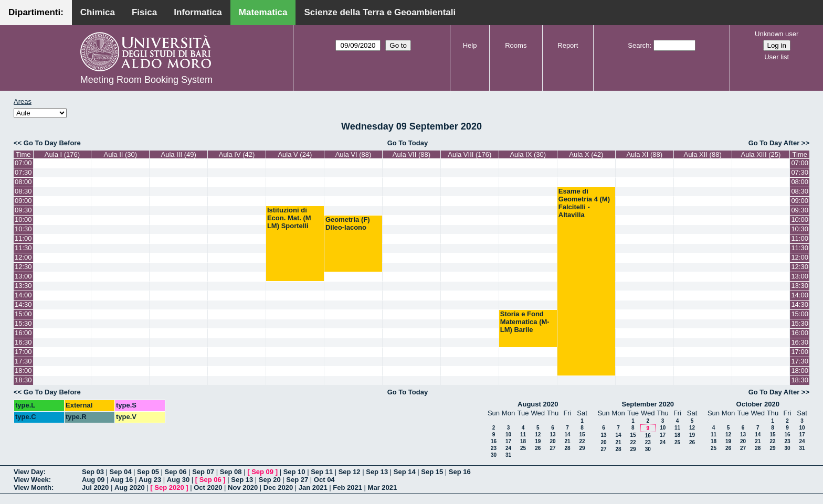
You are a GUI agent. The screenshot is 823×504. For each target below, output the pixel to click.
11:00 (23, 238)
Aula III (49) (179, 154)
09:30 (23, 210)
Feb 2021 (347, 487)
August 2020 (538, 404)
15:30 (23, 323)
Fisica (144, 12)
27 (552, 448)
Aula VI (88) (354, 154)
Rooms (516, 45)
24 (508, 448)
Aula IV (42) (237, 154)
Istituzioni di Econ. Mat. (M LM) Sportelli (289, 218)
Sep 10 (294, 472)
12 (538, 435)
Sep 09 (262, 472)
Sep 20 (270, 480)
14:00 (23, 295)
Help (470, 45)
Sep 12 (350, 472)
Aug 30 (178, 480)
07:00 (23, 163)
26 (538, 448)
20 (552, 441)
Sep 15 (432, 472)
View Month (33, 487)
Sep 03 (93, 472)
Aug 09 (93, 480)
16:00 (23, 333)
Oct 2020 (208, 487)
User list (777, 57)
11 (523, 435)
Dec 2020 (278, 487)
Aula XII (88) (702, 154)
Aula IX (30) (528, 154)
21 (567, 441)
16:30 (23, 342)
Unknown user (777, 34)
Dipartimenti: (36, 12)
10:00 (23, 219)
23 (494, 448)
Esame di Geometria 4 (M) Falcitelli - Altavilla (584, 203)
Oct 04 (324, 480)
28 (567, 448)
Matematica (263, 12)
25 (523, 448)
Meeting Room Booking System (146, 80)
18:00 (23, 371)
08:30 (23, 191)
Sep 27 (297, 480)
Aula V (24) (295, 154)
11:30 (23, 248)
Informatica (198, 12)
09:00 (23, 201)
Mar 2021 (383, 487)
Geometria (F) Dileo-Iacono (348, 223)
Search (639, 45)
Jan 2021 (313, 487)
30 (494, 455)
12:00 (23, 257)
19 (538, 441)
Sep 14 (405, 472)
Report (568, 45)
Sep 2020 (169, 487)
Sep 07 (203, 472)
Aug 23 (150, 480)
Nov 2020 (243, 487)
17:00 (23, 352)
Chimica (98, 12)
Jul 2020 (95, 487)
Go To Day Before (52, 143)
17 (508, 441)
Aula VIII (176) (469, 154)
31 (508, 455)
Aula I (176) (62, 154)
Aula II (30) (121, 154)
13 (552, 435)
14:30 (23, 304)
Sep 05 (148, 472)
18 (523, 441)
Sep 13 (377, 472)
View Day (29, 472)
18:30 (23, 380)
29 (582, 448)
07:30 (23, 172)
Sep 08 (231, 472)
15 (582, 435)
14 (567, 435)
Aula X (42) (586, 154)
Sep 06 (176, 472)
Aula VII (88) (411, 154)
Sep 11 (322, 472)
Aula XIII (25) (761, 154)
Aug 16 (122, 480)
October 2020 (758, 404)
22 (582, 441)
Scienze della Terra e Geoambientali (380, 12)
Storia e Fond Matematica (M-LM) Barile (525, 322)
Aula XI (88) (644, 154)
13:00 (23, 276)
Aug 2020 (130, 487)
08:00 (23, 182)
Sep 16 (460, 472)
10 (508, 435)
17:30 (23, 361)
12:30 (23, 267)
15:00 (23, 314)
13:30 (23, 286)
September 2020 (648, 404)
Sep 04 (121, 472)
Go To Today (408, 143)
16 (494, 441)
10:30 (23, 229)
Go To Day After (774, 143)
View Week (31, 480)
